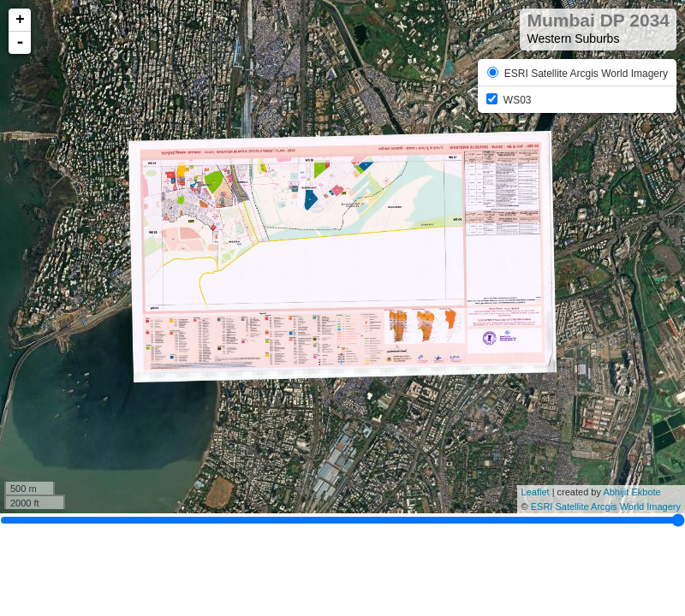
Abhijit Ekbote (631, 492)
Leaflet (536, 492)
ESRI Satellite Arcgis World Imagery (606, 506)
